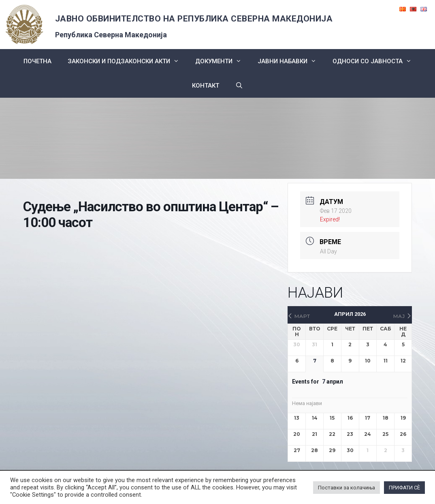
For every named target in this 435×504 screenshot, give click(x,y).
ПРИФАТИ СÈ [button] (404, 488)
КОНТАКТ (206, 86)
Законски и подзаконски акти (127, 61)
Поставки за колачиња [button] (347, 488)
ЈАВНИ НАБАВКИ (291, 61)
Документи (222, 61)
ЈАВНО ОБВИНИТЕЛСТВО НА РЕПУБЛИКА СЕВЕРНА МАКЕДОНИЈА (194, 19)
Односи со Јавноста (376, 61)
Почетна (37, 61)
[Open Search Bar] (239, 86)
